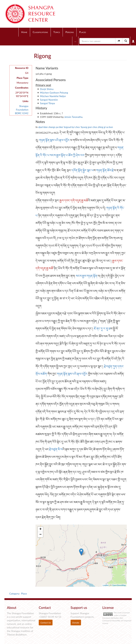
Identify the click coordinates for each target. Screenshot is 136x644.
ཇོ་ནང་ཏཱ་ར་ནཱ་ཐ (102, 329)
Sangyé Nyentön (49, 100)
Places (83, 32)
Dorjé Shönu (47, 89)
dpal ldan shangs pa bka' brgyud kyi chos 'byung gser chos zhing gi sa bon (76, 127)
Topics (57, 32)
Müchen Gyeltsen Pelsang (54, 93)
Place (24, 594)
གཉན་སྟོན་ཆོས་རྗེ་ (105, 170)
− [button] (40, 535)
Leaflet (106, 585)
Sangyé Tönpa (47, 103)
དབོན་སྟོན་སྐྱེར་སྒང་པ (83, 170)
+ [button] (40, 529)
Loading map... (81, 556)
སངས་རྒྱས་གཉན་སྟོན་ (87, 276)
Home (24, 32)
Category (14, 594)
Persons (70, 32)
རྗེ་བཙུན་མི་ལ (56, 449)
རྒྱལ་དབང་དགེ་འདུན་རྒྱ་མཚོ (74, 200)
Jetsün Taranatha (73, 117)
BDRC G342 (22, 113)
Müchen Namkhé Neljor (53, 96)
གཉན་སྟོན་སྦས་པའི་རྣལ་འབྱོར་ (55, 140)
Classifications (40, 32)
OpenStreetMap (119, 585)
